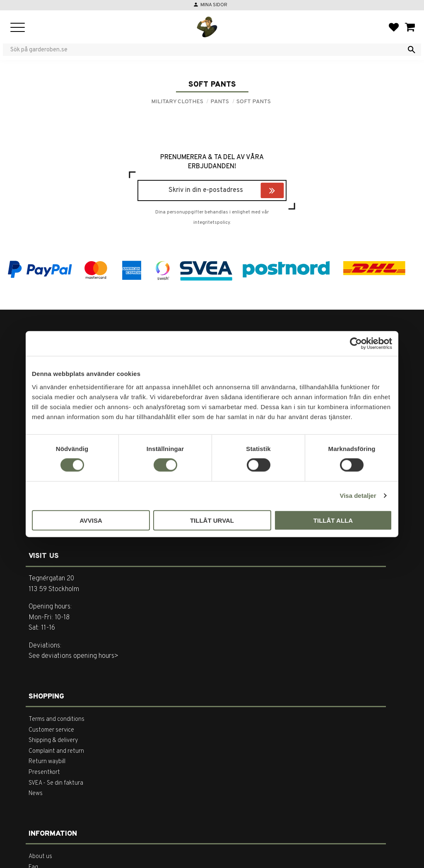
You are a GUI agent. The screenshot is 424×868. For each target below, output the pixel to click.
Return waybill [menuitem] (47, 762)
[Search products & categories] (207, 50)
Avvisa (91, 520)
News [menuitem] (36, 794)
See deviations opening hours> (73, 656)
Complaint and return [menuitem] (56, 751)
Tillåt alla (333, 520)
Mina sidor (214, 5)
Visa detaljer (358, 496)
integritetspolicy (212, 223)
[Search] (412, 50)
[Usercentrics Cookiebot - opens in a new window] (356, 344)
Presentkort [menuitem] (44, 772)
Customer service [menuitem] (51, 730)
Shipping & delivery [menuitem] (53, 741)
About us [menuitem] (40, 857)
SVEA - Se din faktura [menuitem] (56, 783)
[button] (18, 28)
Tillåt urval (212, 520)
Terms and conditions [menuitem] (57, 719)
